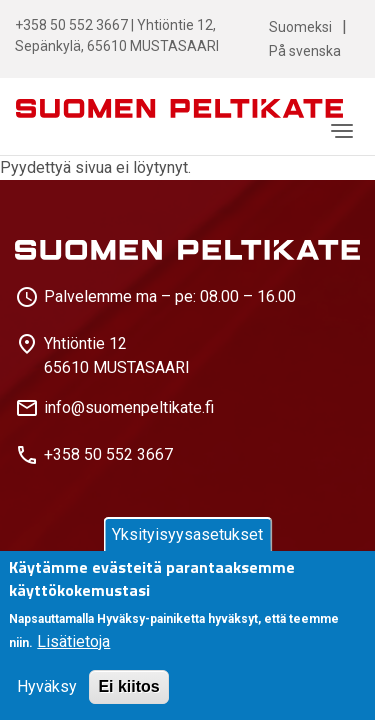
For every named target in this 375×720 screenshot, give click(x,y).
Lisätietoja (73, 641)
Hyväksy (47, 686)
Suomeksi (300, 27)
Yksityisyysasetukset (187, 534)
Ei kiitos (128, 686)
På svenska (305, 51)
